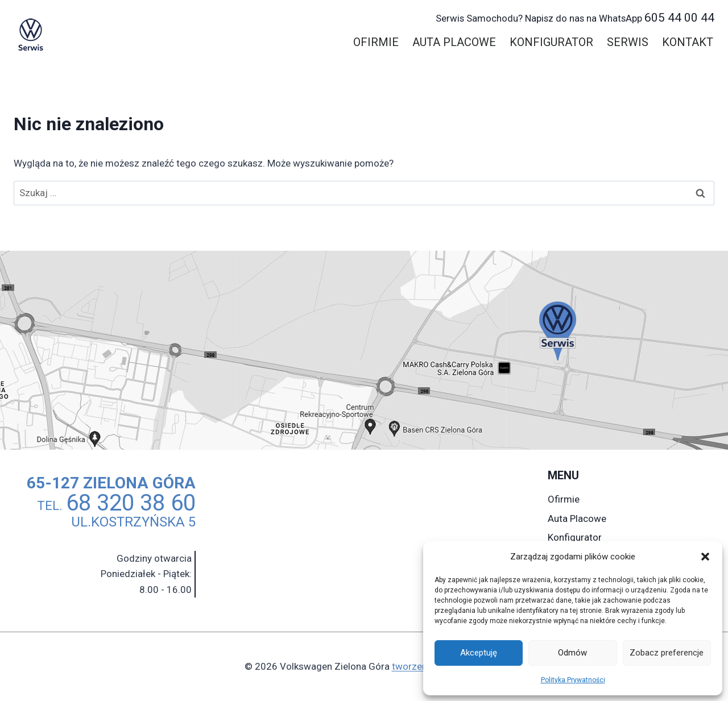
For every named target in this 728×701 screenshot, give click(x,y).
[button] (705, 557)
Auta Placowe (454, 42)
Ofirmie (376, 42)
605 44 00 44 (575, 18)
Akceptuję (479, 653)
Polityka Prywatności (573, 680)
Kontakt (688, 42)
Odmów (572, 653)
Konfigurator (551, 42)
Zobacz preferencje (667, 653)
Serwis (628, 42)
